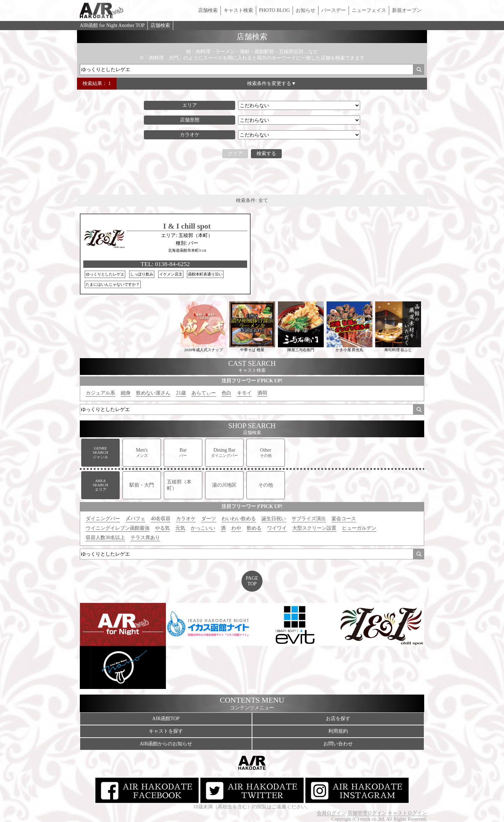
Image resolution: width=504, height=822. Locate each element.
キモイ (244, 393)
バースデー (334, 10)
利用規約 (338, 731)
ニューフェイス (369, 10)
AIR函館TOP (166, 719)
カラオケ (186, 519)
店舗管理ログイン (367, 813)
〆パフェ (135, 519)
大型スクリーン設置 (314, 528)
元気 (180, 528)
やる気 (162, 528)
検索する (266, 154)
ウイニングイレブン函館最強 (118, 528)
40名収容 (161, 519)
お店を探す (338, 719)
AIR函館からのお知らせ (166, 744)
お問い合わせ (338, 744)
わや (236, 528)
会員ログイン (331, 813)
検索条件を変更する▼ (272, 83)
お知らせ (306, 10)
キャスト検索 (238, 10)
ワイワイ (277, 528)
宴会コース (344, 519)
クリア (235, 154)
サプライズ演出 (309, 519)
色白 (226, 393)
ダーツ (209, 519)
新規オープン (407, 10)
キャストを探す (166, 731)
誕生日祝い (274, 519)
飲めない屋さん (153, 393)
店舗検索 (208, 10)
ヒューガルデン (359, 528)
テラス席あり (145, 538)
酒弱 (262, 393)
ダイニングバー (103, 519)
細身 (126, 393)
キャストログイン (407, 813)
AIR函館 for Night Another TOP (112, 25)
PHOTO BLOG (274, 10)
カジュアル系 (100, 393)
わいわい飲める (239, 519)
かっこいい (203, 528)
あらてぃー (204, 393)
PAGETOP (252, 581)
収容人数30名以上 (105, 538)
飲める (254, 528)
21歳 (181, 393)
